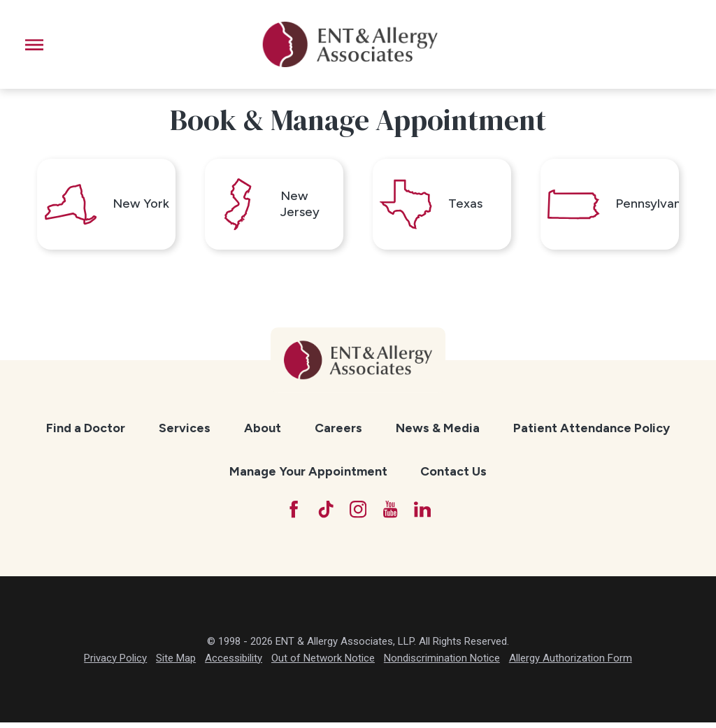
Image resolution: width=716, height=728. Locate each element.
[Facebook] (291, 514)
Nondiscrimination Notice (442, 663)
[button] (34, 45)
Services (185, 431)
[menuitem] (86, 432)
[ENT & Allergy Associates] (350, 44)
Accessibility (234, 663)
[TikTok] (324, 514)
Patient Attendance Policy (592, 431)
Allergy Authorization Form (571, 663)
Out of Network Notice (323, 663)
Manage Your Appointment (308, 475)
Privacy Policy (115, 663)
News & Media (438, 431)
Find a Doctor (86, 431)
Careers (338, 431)
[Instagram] (358, 514)
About (263, 431)
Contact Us (453, 475)
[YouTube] (392, 514)
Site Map (176, 663)
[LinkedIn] (424, 514)
